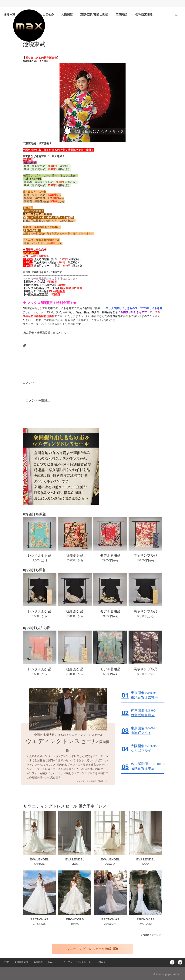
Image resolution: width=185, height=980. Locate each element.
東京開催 (29, 333)
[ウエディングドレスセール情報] (92, 949)
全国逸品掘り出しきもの (52, 333)
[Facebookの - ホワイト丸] (172, 962)
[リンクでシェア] (24, 346)
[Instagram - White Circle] (180, 962)
